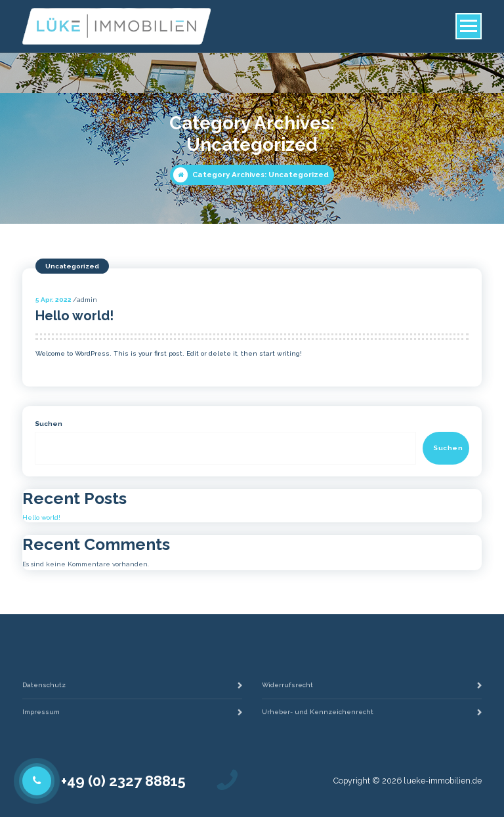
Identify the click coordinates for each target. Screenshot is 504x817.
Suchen (49, 424)
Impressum (41, 724)
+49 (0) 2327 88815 (123, 781)
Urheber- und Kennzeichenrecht (318, 724)
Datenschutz (44, 697)
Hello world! (74, 316)
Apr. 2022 (53, 300)
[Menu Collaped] (469, 26)
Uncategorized (72, 266)
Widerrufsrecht (287, 697)
